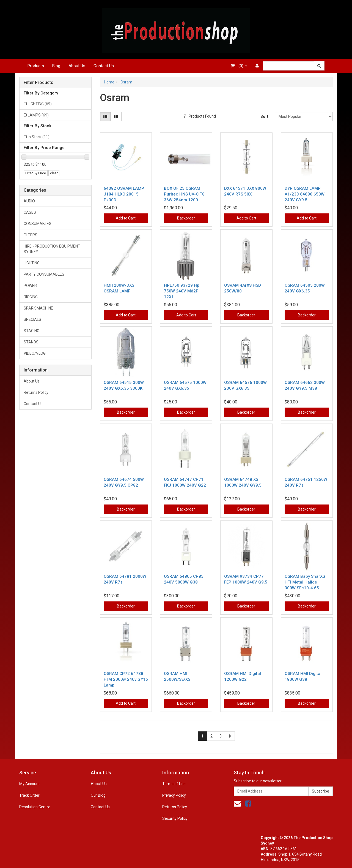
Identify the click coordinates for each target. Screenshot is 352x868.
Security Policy (175, 818)
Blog (56, 66)
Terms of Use (174, 784)
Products (36, 66)
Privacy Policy (174, 795)
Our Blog (98, 795)
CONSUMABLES (38, 224)
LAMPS (38, 115)
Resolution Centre (35, 807)
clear (54, 173)
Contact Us (104, 66)
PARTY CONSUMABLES (44, 274)
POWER (30, 286)
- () (239, 66)
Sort (264, 116)
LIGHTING (40, 104)
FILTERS (31, 235)
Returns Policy (36, 392)
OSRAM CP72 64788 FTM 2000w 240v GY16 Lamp (126, 679)
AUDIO (29, 201)
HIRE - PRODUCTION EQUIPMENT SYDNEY (52, 249)
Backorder (186, 218)
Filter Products (38, 83)
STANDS (31, 342)
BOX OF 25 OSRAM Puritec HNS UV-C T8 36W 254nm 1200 (184, 194)
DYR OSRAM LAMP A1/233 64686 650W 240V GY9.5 (305, 194)
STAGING (31, 331)
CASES (30, 212)
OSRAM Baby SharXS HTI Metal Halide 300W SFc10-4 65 (305, 582)
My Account (30, 784)
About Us (77, 66)
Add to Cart (126, 218)
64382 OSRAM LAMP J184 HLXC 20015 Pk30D (124, 194)
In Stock (39, 137)
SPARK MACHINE (38, 308)
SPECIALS (32, 319)
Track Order (29, 795)
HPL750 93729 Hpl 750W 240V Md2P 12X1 (182, 291)
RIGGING (31, 297)
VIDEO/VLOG (35, 353)
